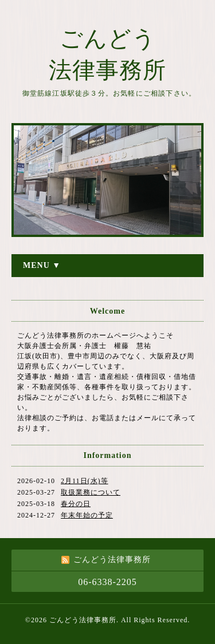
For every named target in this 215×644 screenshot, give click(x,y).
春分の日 (76, 504)
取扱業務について (91, 492)
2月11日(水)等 (85, 481)
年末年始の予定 (87, 515)
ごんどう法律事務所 (83, 620)
